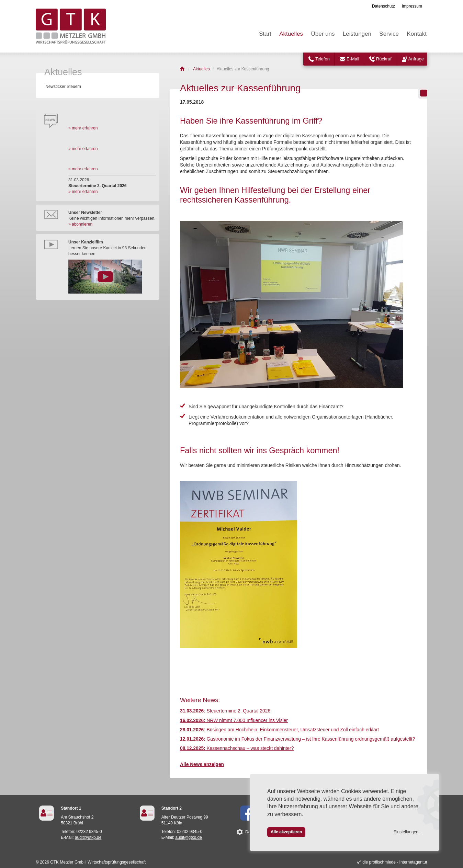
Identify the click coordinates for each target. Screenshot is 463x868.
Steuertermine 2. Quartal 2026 (225, 711)
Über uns (323, 34)
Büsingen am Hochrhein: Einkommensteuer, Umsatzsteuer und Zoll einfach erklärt (279, 730)
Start (265, 34)
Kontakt (417, 34)
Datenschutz (383, 6)
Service (389, 34)
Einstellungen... (408, 832)
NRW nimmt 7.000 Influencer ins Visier (234, 721)
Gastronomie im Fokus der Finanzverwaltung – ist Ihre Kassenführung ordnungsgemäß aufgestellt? (297, 739)
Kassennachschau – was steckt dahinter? (237, 748)
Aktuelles (291, 34)
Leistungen (357, 34)
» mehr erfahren (83, 128)
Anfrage (416, 59)
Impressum (412, 6)
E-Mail (353, 59)
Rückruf (384, 59)
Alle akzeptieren (286, 832)
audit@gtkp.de (88, 837)
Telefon (323, 59)
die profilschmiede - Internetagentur (395, 862)
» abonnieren (80, 224)
